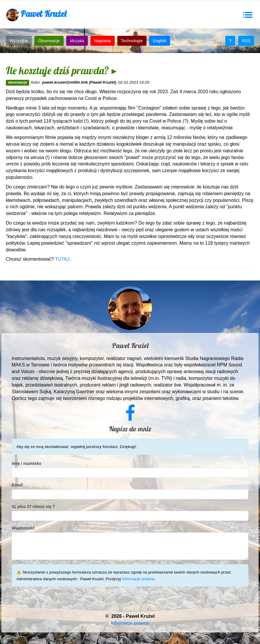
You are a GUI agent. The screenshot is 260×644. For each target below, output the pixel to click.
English (160, 41)
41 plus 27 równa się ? (33, 507)
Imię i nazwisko (27, 463)
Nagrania (103, 41)
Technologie (132, 41)
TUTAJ (62, 259)
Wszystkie (19, 41)
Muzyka (77, 41)
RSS (246, 41)
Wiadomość (23, 528)
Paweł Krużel (36, 15)
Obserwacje (49, 41)
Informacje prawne (138, 579)
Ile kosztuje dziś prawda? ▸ (61, 70)
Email (17, 485)
